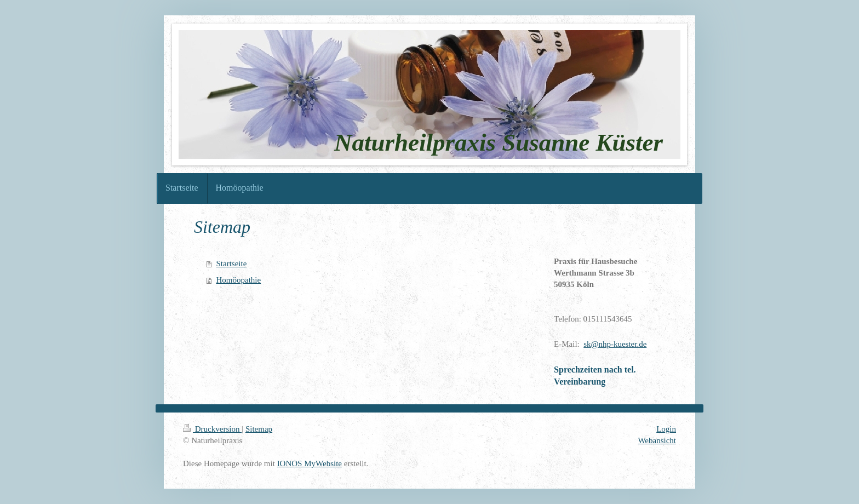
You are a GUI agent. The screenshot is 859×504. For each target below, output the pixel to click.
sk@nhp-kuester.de (615, 344)
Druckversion (212, 429)
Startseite (232, 264)
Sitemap (259, 429)
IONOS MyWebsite (310, 463)
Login (666, 429)
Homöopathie (239, 280)
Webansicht (657, 440)
